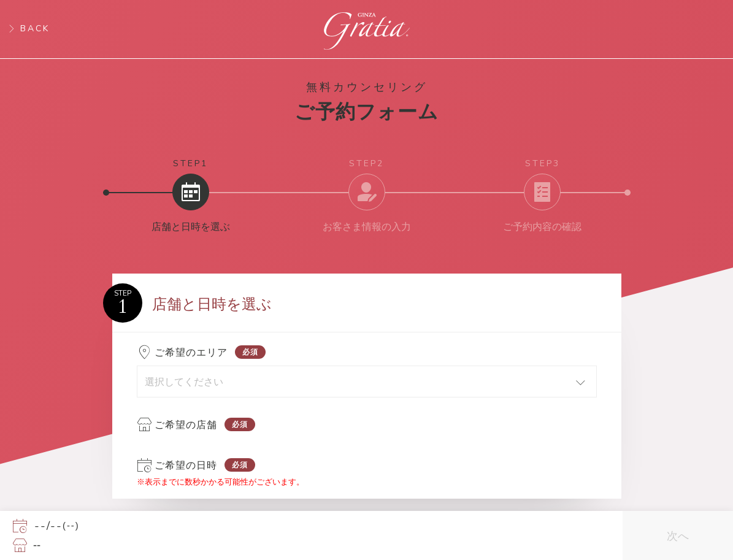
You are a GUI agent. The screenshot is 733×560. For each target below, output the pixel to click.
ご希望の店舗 (186, 425)
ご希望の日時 (186, 465)
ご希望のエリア (191, 352)
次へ (678, 536)
